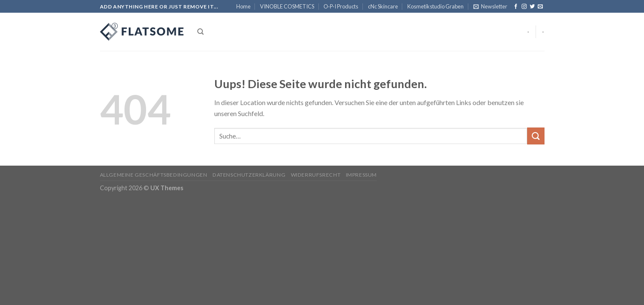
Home (243, 6)
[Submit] (536, 136)
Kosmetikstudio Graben (435, 6)
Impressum (362, 175)
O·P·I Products (341, 6)
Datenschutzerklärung (249, 175)
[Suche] (200, 32)
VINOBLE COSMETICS (287, 6)
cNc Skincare (383, 6)
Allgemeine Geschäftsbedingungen (154, 175)
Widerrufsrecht (316, 175)
